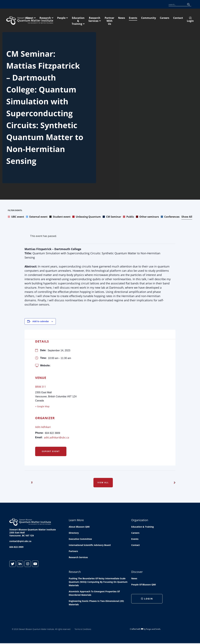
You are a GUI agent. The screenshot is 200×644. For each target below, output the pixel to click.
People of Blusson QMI (144, 585)
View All (103, 483)
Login (162, 4)
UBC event (16, 217)
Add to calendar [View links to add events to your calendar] (41, 322)
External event (37, 217)
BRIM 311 (41, 387)
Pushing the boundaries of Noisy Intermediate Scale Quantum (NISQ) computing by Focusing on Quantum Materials (98, 582)
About (71, 20)
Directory (74, 533)
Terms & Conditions (83, 630)
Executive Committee (80, 539)
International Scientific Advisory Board (90, 546)
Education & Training (126, 20)
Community (131, 4)
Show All (187, 217)
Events (120, 4)
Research (87, 20)
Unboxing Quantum (87, 217)
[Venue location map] (114, 356)
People (103, 20)
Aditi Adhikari (43, 427)
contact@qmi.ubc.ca (20, 542)
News (112, 4)
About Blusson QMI (79, 527)
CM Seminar (112, 217)
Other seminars (147, 217)
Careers (142, 4)
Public (129, 217)
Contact (152, 4)
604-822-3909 (16, 547)
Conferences (170, 217)
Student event (60, 217)
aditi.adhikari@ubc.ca (56, 438)
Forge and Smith (153, 630)
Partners (73, 552)
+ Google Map (42, 407)
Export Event (51, 452)
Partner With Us (184, 20)
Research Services (157, 20)
